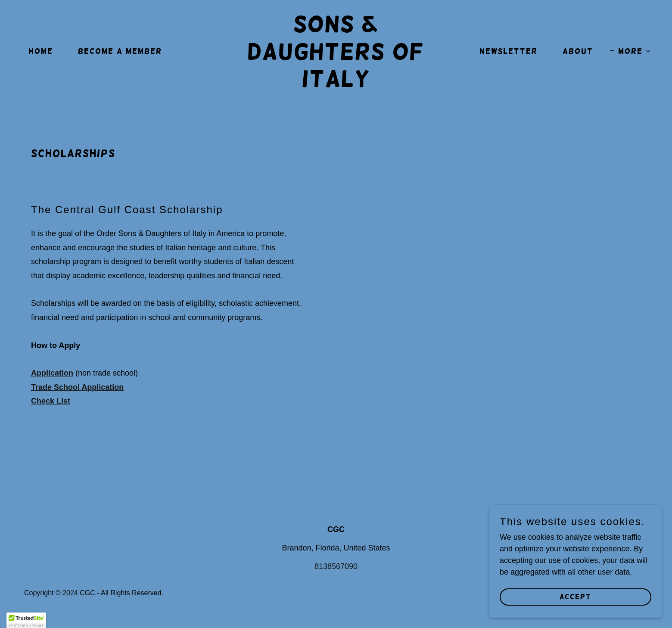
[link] (336, 84)
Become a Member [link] (120, 51)
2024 (70, 593)
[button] (631, 51)
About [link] (578, 51)
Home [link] (41, 51)
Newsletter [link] (509, 51)
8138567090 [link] (336, 566)
